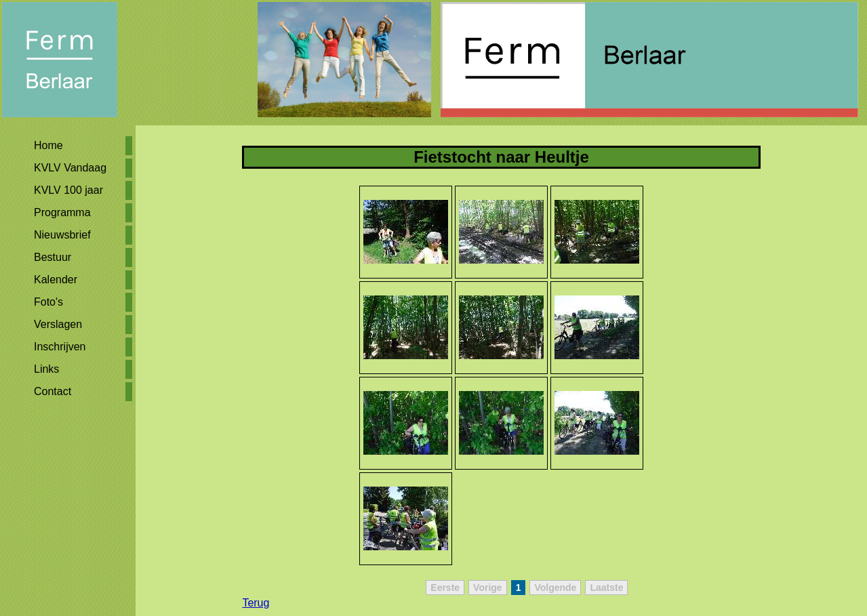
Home (48, 145)
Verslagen (58, 324)
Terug (256, 603)
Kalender (56, 280)
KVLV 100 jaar (68, 190)
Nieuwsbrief (62, 235)
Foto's (48, 302)
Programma (62, 212)
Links (46, 369)
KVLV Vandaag (70, 168)
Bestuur (53, 257)
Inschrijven (60, 347)
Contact (53, 391)
